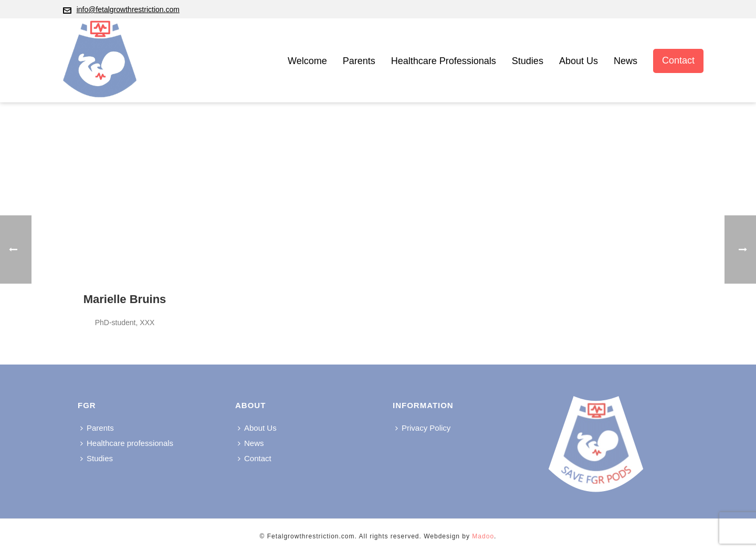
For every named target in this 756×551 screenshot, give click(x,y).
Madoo (483, 536)
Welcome (307, 61)
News (626, 61)
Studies (528, 61)
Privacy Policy (423, 428)
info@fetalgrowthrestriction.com (128, 9)
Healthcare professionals (444, 61)
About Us (579, 61)
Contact (678, 60)
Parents (359, 61)
